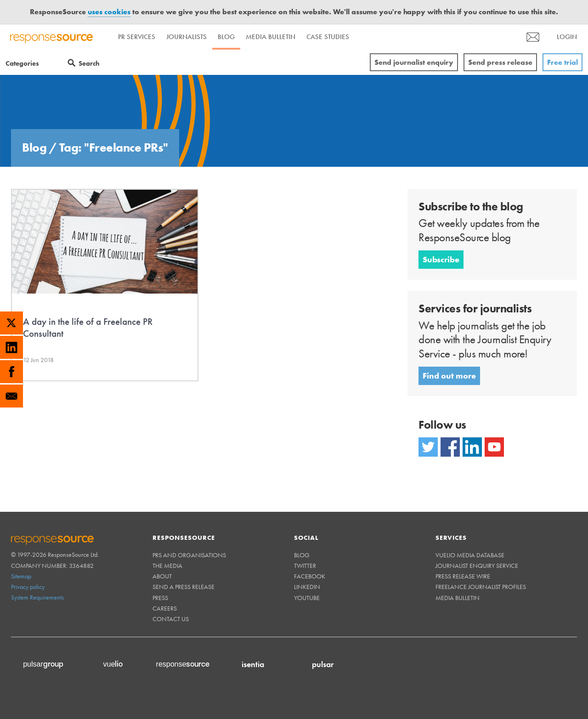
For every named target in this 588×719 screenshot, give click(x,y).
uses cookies (109, 12)
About (162, 576)
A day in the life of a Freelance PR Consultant (88, 327)
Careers (165, 608)
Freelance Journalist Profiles (481, 587)
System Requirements (37, 597)
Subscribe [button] (441, 259)
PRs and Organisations (189, 555)
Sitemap (21, 576)
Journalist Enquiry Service (477, 566)
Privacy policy (28, 587)
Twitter (305, 566)
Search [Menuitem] (89, 63)
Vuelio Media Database (470, 555)
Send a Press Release (184, 587)
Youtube (307, 598)
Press (160, 598)
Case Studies (328, 37)
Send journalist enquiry (414, 62)
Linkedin (307, 587)
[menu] (533, 37)
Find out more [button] (449, 376)
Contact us (171, 619)
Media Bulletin (271, 37)
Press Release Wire (463, 576)
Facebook (310, 576)
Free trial (563, 62)
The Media (167, 566)
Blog (226, 37)
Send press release (500, 62)
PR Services (137, 37)
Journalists (187, 37)
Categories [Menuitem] (22, 63)
